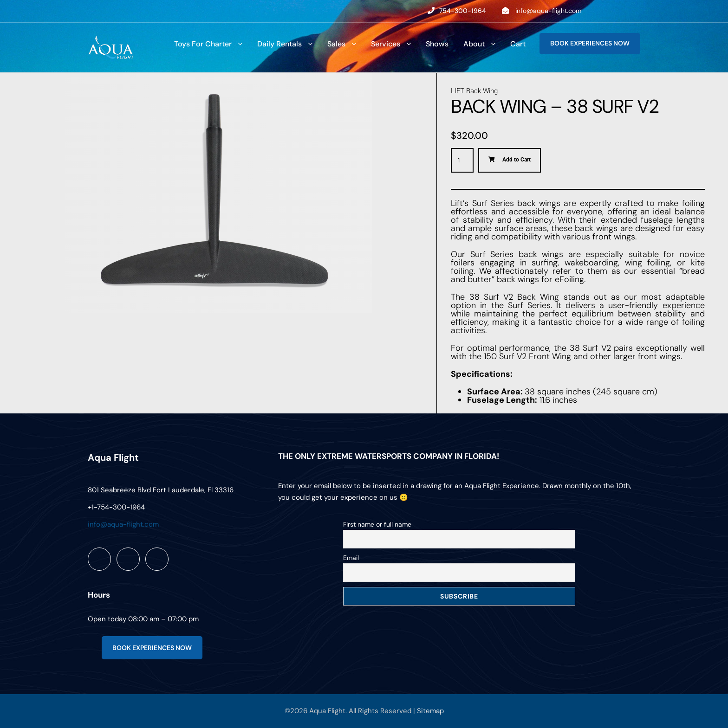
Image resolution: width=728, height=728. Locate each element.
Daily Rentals (279, 44)
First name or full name (377, 524)
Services (386, 44)
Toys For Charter (203, 44)
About (474, 44)
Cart (518, 44)
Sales (336, 44)
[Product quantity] (462, 160)
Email (351, 558)
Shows (437, 44)
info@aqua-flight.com (548, 11)
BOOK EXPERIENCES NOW (590, 43)
